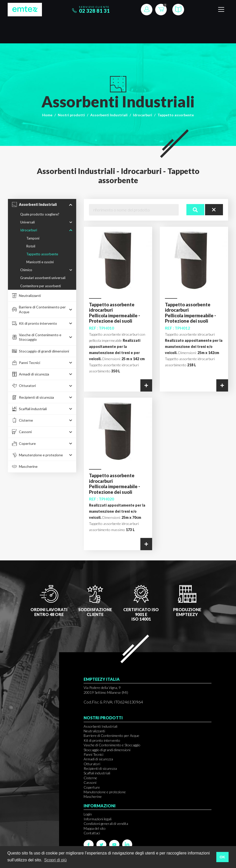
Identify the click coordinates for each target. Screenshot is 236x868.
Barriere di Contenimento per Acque (111, 735)
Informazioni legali (98, 819)
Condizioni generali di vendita (106, 823)
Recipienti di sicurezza (100, 768)
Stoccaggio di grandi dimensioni (107, 750)
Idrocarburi (143, 115)
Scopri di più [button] (55, 860)
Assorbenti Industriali (109, 115)
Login (88, 814)
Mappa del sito (95, 828)
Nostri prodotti (71, 115)
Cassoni (90, 782)
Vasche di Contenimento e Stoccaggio (112, 745)
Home (47, 115)
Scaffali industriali (97, 773)
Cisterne (90, 778)
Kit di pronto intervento (102, 740)
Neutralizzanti (94, 731)
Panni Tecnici (93, 754)
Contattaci (92, 833)
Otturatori (92, 764)
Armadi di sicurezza (98, 759)
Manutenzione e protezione (105, 792)
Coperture (92, 787)
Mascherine (93, 796)
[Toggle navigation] (221, 10)
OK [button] (222, 857)
